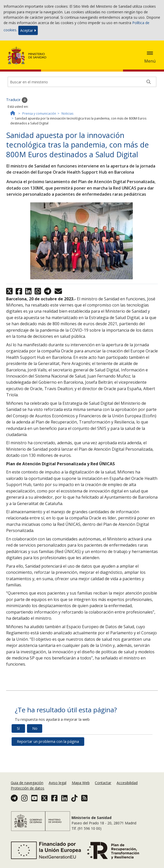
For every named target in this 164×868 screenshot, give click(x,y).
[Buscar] (149, 82)
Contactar (103, 783)
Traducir (17, 100)
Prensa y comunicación (39, 114)
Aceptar (28, 30)
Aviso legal (58, 783)
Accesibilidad (127, 783)
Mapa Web (81, 783)
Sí (18, 728)
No (35, 728)
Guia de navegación (27, 783)
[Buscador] (82, 82)
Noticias (67, 114)
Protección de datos (28, 788)
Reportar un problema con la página (48, 741)
